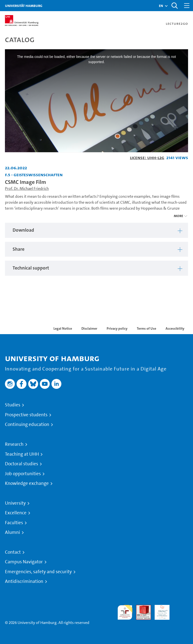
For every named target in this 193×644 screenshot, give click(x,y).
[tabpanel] (96, 230)
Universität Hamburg (24, 6)
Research (14, 444)
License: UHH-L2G (147, 158)
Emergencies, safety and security (38, 572)
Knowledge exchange (27, 483)
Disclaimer (89, 328)
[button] (161, 6)
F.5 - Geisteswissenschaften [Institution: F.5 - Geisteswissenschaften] (34, 175)
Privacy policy (117, 328)
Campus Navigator (24, 562)
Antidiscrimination (24, 581)
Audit (141, 608)
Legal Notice (63, 328)
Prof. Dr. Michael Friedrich (27, 188)
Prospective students (26, 415)
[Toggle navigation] (187, 6)
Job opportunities (23, 474)
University (15, 503)
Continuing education (27, 424)
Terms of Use (146, 328)
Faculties (14, 523)
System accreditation (181, 611)
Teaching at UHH (22, 454)
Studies (13, 405)
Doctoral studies (22, 464)
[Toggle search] (174, 6)
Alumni (12, 532)
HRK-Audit (159, 611)
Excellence (16, 513)
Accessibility (175, 328)
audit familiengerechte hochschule (125, 612)
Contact (13, 552)
